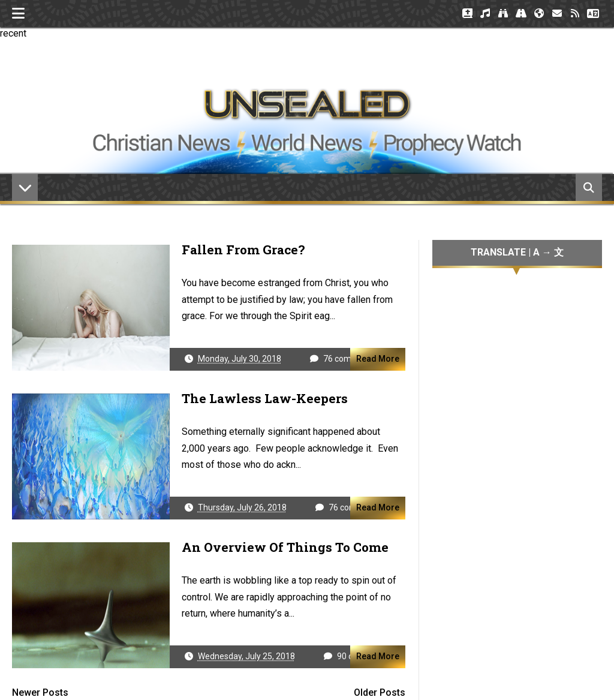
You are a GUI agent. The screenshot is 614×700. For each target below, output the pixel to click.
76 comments (350, 359)
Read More (378, 359)
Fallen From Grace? (243, 250)
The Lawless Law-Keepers (265, 398)
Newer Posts (40, 693)
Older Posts (380, 693)
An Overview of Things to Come (285, 547)
